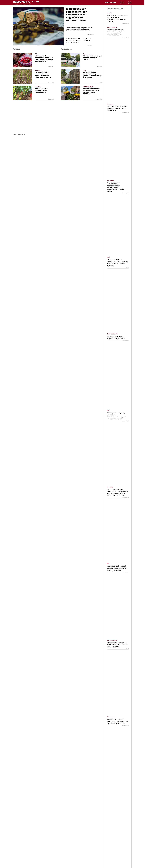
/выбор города (110, 2)
